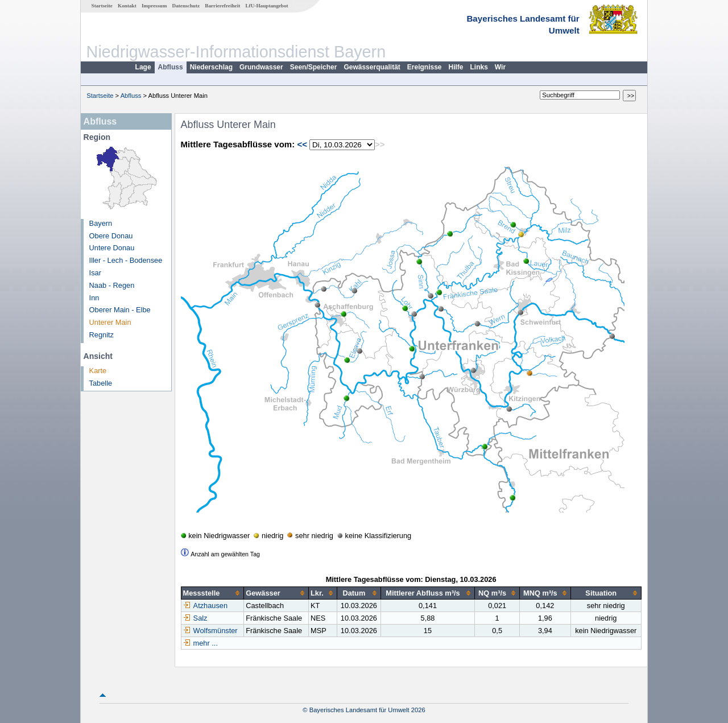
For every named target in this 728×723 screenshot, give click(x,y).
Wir (500, 67)
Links (479, 67)
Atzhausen (205, 606)
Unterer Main (110, 322)
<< (302, 144)
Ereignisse (425, 67)
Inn (94, 298)
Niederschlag (211, 67)
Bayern (101, 223)
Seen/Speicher (314, 67)
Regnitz (102, 335)
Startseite (102, 6)
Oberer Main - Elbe (120, 310)
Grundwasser (261, 67)
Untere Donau (112, 248)
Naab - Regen (112, 285)
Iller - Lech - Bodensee (126, 260)
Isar (95, 273)
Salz (195, 618)
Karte (98, 371)
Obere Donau (111, 236)
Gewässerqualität (372, 67)
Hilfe (456, 67)
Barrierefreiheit (222, 6)
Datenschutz (186, 6)
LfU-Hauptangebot (266, 6)
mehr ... (206, 643)
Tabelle (101, 383)
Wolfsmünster (210, 631)
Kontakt (127, 6)
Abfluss (171, 67)
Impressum (154, 6)
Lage (143, 67)
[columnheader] (212, 593)
